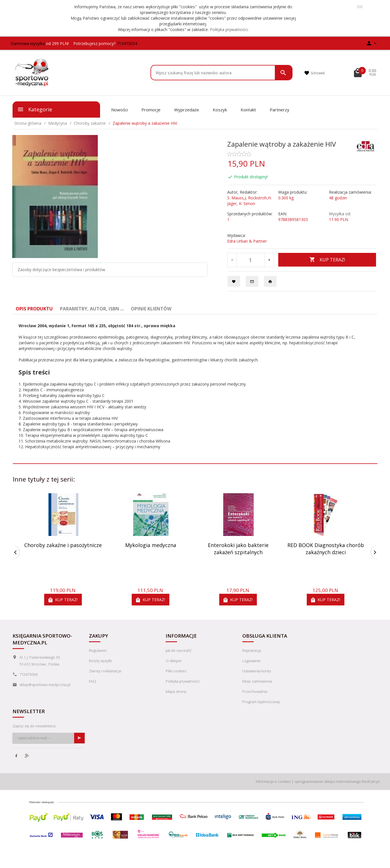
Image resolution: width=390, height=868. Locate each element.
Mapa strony (176, 691)
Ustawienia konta (257, 671)
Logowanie (251, 661)
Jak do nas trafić (179, 650)
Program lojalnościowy (261, 702)
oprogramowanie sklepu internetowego (328, 781)
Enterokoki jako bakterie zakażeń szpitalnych (238, 549)
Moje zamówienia (257, 681)
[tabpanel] (195, 386)
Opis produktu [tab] (34, 309)
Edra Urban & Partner (247, 241)
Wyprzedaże (187, 110)
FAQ (93, 681)
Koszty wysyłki (100, 661)
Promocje (151, 110)
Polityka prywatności (229, 29)
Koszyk (220, 110)
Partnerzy (280, 110)
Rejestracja (252, 650)
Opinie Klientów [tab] (151, 309)
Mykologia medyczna (151, 545)
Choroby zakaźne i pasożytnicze (63, 545)
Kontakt (248, 110)
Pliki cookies (176, 671)
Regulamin (98, 650)
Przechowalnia (255, 691)
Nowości (119, 110)
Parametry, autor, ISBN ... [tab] (92, 309)
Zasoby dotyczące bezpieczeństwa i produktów (61, 270)
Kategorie (35, 109)
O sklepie (174, 661)
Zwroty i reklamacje (105, 671)
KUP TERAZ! (327, 260)
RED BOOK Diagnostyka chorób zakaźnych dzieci (326, 549)
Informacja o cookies (273, 781)
